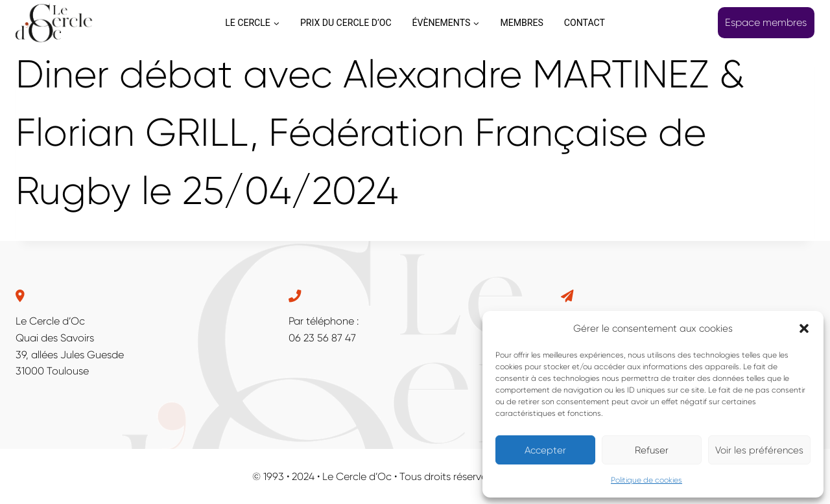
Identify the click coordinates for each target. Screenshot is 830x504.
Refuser (652, 450)
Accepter (545, 450)
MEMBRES (521, 23)
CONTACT (585, 23)
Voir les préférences (759, 450)
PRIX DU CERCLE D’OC (346, 23)
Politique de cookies (646, 480)
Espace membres (766, 22)
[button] (804, 328)
